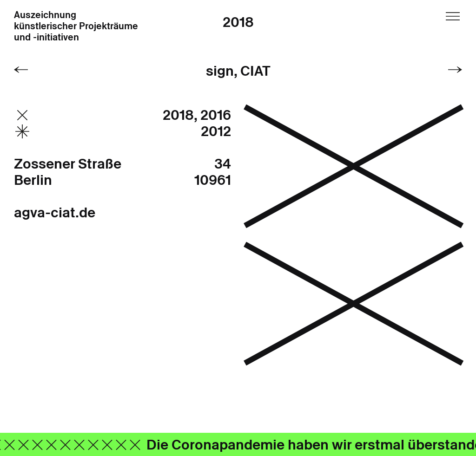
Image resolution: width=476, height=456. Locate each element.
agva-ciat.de (55, 212)
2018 (238, 22)
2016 (216, 115)
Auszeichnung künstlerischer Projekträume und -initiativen (76, 26)
